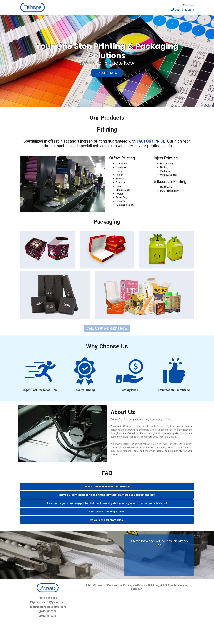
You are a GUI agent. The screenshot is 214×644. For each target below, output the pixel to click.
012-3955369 (48, 611)
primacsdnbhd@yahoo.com (49, 602)
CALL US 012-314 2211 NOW (107, 328)
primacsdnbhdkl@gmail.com (49, 607)
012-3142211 (48, 616)
